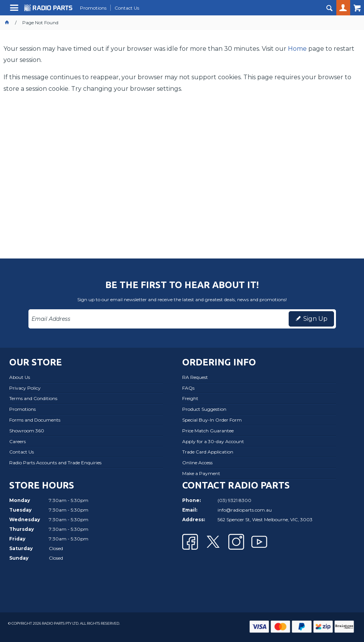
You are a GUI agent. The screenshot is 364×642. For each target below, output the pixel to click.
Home (297, 49)
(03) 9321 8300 (234, 500)
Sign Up (315, 319)
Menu (15, 11)
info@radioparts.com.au (245, 510)
